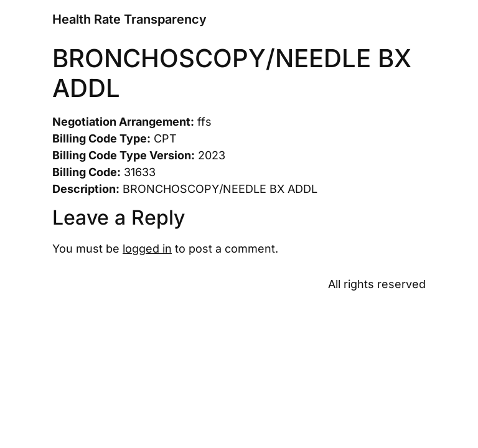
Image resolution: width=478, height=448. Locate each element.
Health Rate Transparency (129, 19)
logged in (147, 249)
